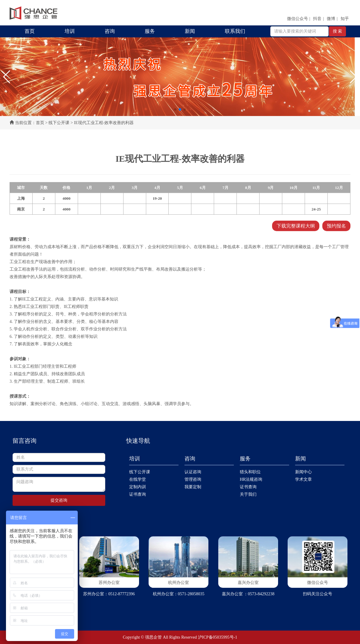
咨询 (110, 31)
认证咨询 (193, 472)
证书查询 (138, 494)
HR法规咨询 (251, 479)
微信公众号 (298, 19)
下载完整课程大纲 (296, 226)
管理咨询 (193, 479)
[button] (7, 77)
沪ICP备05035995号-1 (218, 637)
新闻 (190, 31)
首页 (30, 31)
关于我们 (248, 494)
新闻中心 (303, 472)
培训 (70, 31)
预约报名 (336, 226)
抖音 (317, 19)
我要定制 (193, 487)
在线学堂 (138, 479)
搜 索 (338, 31)
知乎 (345, 19)
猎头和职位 (250, 472)
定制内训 (138, 487)
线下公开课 (59, 123)
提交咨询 (59, 500)
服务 (150, 31)
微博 (331, 19)
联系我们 (235, 31)
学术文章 (303, 479)
